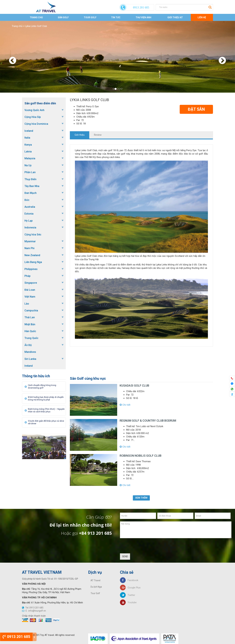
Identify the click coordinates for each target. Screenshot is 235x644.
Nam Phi (29, 248)
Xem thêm (141, 498)
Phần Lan (30, 172)
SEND (125, 556)
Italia (27, 138)
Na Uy (28, 165)
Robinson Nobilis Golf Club (141, 456)
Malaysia (30, 158)
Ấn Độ (28, 345)
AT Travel (95, 580)
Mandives (30, 352)
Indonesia (30, 228)
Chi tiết (125, 405)
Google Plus (130, 588)
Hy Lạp (29, 221)
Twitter (128, 595)
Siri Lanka (30, 359)
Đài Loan (30, 290)
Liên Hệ (202, 17)
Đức (27, 200)
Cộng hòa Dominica (36, 124)
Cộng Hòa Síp (33, 117)
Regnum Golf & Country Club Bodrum (148, 421)
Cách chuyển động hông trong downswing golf (42, 386)
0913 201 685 (16, 637)
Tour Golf (90, 17)
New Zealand (32, 255)
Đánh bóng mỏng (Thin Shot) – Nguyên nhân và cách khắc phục (46, 410)
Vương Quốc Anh (34, 110)
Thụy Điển (30, 179)
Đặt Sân (196, 109)
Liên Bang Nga (33, 262)
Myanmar (30, 241)
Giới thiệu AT (175, 17)
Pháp (27, 276)
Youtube (128, 602)
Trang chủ (36, 17)
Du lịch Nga (96, 587)
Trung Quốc (31, 338)
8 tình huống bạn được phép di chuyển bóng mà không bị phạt (46, 398)
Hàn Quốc (30, 331)
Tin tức (116, 17)
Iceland (29, 131)
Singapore (31, 283)
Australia (30, 207)
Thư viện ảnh (143, 17)
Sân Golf (63, 17)
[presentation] (145, 547)
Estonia (29, 214)
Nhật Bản (30, 324)
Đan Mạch (31, 193)
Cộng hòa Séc (33, 235)
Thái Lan (30, 317)
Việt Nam (30, 297)
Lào (27, 304)
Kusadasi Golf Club (134, 386)
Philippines (31, 269)
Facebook (129, 580)
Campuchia (31, 311)
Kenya (28, 145)
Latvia (28, 152)
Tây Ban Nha (32, 186)
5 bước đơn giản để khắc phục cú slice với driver (46, 422)
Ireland (29, 366)
